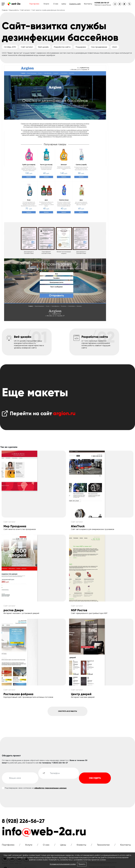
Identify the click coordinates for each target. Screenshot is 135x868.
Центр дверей (81, 694)
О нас (56, 4)
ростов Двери (13, 610)
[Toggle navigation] (4, 4)
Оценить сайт (75, 4)
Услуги (46, 4)
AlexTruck (78, 526)
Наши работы (14, 10)
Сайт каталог (25, 10)
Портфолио (34, 4)
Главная (5, 10)
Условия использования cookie (63, 864)
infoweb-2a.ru (44, 833)
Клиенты (81, 847)
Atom (115, 47)
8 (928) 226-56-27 (102, 3)
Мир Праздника (15, 526)
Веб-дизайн (43, 47)
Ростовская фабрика (18, 694)
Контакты (88, 4)
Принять (82, 864)
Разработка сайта (62, 47)
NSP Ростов (79, 610)
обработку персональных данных (50, 790)
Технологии (103, 847)
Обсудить (95, 780)
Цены (64, 4)
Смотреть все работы (67, 712)
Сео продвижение (99, 47)
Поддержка (81, 47)
